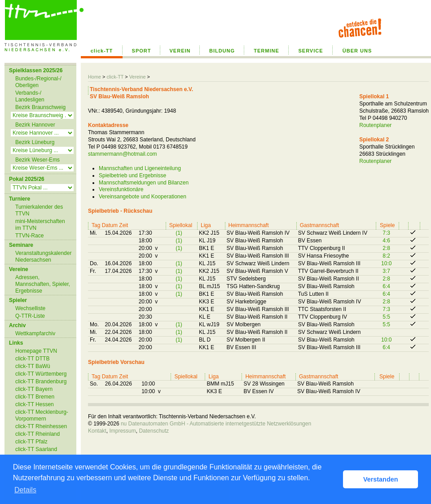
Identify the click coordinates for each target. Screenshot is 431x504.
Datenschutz (154, 431)
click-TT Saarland (36, 449)
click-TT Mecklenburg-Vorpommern (42, 415)
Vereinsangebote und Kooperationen (143, 197)
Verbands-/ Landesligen (30, 96)
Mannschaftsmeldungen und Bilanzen (144, 183)
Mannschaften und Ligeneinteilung (140, 168)
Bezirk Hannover (35, 125)
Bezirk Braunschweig (40, 107)
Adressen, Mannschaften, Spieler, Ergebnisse (43, 284)
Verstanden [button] (381, 479)
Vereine (138, 77)
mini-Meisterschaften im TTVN (40, 225)
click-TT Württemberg (41, 374)
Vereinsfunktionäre (121, 189)
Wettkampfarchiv (35, 333)
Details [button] (25, 490)
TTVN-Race (29, 236)
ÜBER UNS (357, 51)
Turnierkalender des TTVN (39, 210)
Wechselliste (30, 308)
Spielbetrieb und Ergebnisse (132, 175)
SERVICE (310, 51)
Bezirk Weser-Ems (37, 160)
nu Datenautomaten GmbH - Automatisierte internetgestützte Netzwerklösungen (216, 424)
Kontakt (97, 431)
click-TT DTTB (32, 359)
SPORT (142, 51)
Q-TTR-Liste (30, 316)
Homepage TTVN (36, 351)
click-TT (102, 51)
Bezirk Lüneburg (35, 142)
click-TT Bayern (34, 389)
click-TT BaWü (33, 366)
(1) (179, 233)
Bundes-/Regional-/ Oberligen (38, 82)
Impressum (122, 431)
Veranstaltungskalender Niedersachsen (43, 256)
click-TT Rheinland (37, 434)
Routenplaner (375, 125)
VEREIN (180, 51)
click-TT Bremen (35, 397)
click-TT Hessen (35, 404)
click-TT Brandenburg (41, 381)
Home (95, 77)
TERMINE (266, 51)
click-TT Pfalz (31, 442)
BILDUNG (222, 51)
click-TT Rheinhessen (41, 426)
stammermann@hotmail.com (123, 154)
